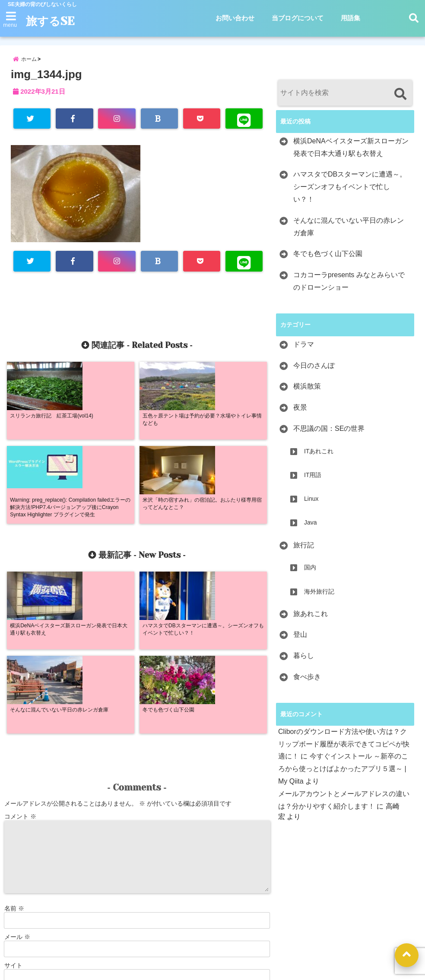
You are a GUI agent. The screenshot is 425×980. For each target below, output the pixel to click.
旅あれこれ (311, 619)
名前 (14, 749)
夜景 (300, 413)
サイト (13, 806)
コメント (20, 657)
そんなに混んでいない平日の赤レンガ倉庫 (349, 232)
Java (311, 528)
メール (17, 778)
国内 (310, 573)
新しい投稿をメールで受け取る (54, 856)
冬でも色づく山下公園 (328, 259)
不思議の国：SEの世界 (329, 434)
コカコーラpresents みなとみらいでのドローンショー (349, 286)
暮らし (304, 661)
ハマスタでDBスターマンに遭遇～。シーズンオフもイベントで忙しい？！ (350, 192)
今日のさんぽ (314, 371)
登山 (300, 640)
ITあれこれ (319, 456)
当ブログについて (298, 18)
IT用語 (313, 480)
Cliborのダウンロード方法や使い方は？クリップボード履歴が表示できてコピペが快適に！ (344, 749)
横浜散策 (307, 392)
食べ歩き (307, 682)
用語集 (350, 18)
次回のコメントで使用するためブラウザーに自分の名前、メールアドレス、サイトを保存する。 (134, 843)
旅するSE (54, 21)
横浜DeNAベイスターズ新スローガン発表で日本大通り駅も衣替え (351, 152)
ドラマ (304, 349)
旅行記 (304, 550)
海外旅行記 (319, 597)
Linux (311, 504)
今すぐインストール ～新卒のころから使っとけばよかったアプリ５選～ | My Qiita (343, 774)
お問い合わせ (235, 18)
